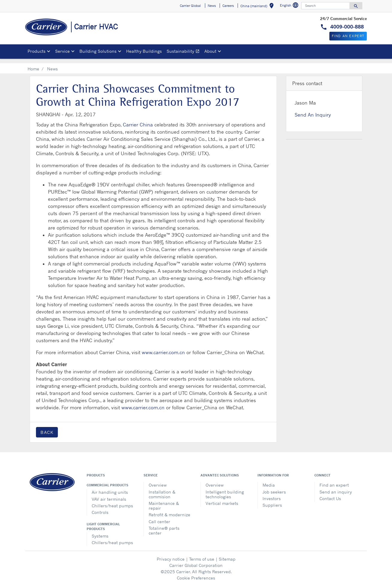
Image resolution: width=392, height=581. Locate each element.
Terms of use (202, 554)
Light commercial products (103, 522)
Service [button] (62, 51)
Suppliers (272, 500)
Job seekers (274, 487)
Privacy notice (171, 554)
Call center (159, 517)
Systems (100, 531)
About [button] (210, 51)
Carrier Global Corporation (196, 560)
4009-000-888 (346, 27)
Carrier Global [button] (190, 6)
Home (33, 64)
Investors (272, 494)
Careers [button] (228, 6)
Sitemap (227, 554)
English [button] (290, 6)
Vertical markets (222, 498)
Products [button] (37, 51)
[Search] (325, 6)
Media (269, 480)
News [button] (212, 6)
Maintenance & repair (164, 501)
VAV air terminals (109, 494)
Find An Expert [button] (348, 36)
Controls (100, 507)
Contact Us (330, 494)
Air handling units (110, 487)
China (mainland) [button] (258, 7)
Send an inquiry (336, 487)
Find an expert (334, 480)
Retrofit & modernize (169, 510)
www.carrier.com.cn (163, 348)
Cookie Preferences (196, 573)
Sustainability (184, 52)
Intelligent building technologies (225, 489)
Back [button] (47, 427)
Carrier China (138, 120)
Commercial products (107, 480)
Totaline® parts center (164, 526)
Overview (158, 480)
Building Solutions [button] (98, 51)
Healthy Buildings (144, 51)
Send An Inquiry (313, 110)
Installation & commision (162, 489)
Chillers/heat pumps (112, 501)
